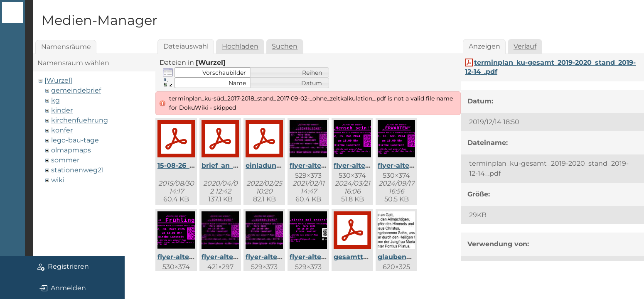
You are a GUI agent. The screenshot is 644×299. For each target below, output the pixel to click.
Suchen (285, 46)
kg (55, 100)
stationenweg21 (77, 170)
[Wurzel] (58, 80)
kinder (62, 110)
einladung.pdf (270, 165)
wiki (58, 180)
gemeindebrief (76, 90)
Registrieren (63, 267)
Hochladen (240, 46)
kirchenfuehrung (80, 120)
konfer (62, 130)
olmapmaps (71, 150)
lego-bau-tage (75, 140)
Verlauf (525, 46)
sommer (65, 160)
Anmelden (63, 288)
